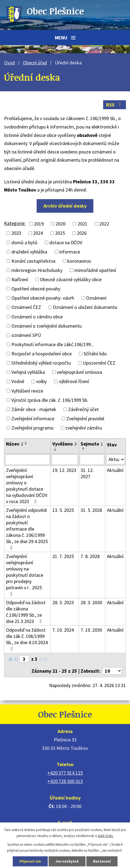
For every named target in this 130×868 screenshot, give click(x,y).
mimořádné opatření (95, 270)
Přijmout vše (30, 861)
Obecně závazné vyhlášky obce (71, 279)
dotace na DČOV (66, 242)
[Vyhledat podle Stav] (115, 459)
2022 (104, 224)
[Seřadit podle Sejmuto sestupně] (84, 450)
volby (41, 382)
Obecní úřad (35, 63)
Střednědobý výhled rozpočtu (41, 363)
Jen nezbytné (67, 861)
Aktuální (115, 470)
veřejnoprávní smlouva (79, 372)
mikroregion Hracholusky (37, 270)
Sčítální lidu (95, 354)
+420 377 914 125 (65, 773)
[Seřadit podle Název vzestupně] (26, 442)
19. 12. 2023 (64, 470)
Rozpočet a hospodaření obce (42, 354)
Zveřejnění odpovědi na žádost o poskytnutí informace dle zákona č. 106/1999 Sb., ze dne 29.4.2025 (27, 529)
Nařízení (20, 279)
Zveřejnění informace (33, 419)
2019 (39, 224)
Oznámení (96, 298)
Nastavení (102, 861)
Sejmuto (92, 444)
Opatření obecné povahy (36, 289)
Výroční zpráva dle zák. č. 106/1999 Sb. (50, 400)
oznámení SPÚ (26, 335)
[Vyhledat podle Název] (27, 460)
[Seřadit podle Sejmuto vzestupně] (84, 448)
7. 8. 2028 (90, 556)
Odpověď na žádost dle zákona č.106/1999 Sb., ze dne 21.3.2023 (26, 612)
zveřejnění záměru (84, 428)
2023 (16, 233)
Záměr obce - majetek (34, 409)
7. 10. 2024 (63, 630)
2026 (82, 233)
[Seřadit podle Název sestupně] (26, 444)
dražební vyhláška (29, 252)
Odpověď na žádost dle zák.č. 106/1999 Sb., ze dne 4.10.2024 (27, 639)
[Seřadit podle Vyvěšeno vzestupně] (55, 448)
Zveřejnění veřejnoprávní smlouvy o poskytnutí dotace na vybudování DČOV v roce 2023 (27, 486)
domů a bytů (24, 242)
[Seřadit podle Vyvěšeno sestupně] (55, 450)
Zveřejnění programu (32, 428)
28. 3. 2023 (63, 602)
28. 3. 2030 (91, 602)
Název (15, 444)
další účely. (106, 836)
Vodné (18, 382)
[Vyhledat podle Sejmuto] (92, 460)
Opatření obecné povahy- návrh (43, 298)
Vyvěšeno (64, 444)
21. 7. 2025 (63, 556)
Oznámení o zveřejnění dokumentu (47, 326)
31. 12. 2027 (87, 473)
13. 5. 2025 (63, 510)
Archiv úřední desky (65, 206)
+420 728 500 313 (65, 781)
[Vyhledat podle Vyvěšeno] (65, 460)
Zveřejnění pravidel (85, 419)
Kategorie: (15, 223)
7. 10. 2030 (91, 630)
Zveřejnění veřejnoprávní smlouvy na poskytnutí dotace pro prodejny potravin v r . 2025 (25, 575)
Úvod (9, 63)
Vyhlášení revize (27, 391)
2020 (61, 224)
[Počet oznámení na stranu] (112, 671)
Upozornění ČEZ (99, 363)
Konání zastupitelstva (33, 261)
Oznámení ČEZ (26, 307)
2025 (60, 233)
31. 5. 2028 (91, 510)
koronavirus (79, 261)
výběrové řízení (74, 382)
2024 (38, 233)
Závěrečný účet (83, 409)
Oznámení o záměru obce (37, 317)
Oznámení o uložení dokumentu (85, 307)
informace (70, 252)
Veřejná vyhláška (28, 372)
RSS (115, 105)
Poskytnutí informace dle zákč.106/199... (53, 344)
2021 (83, 224)
